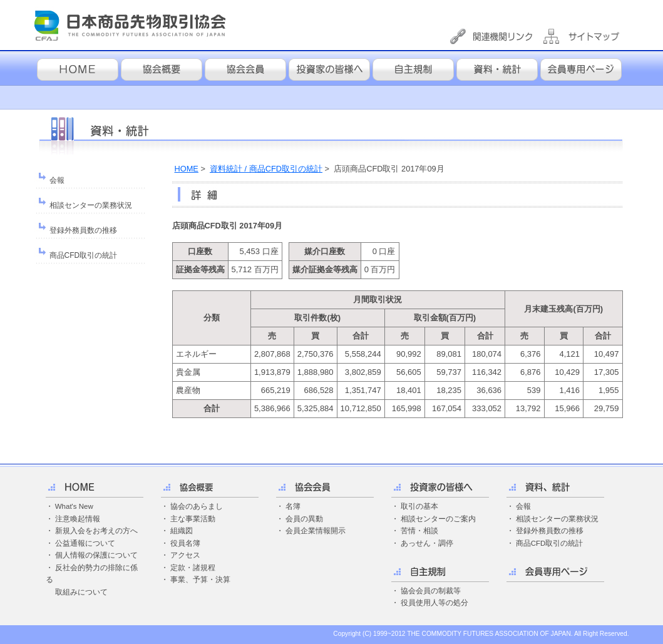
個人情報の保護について (96, 555)
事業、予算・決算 (200, 580)
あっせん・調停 (427, 543)
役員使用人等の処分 (434, 603)
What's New (74, 506)
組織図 (182, 531)
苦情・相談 (419, 531)
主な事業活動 (193, 519)
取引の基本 (419, 506)
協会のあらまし (197, 506)
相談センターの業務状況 (91, 205)
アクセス (185, 555)
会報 (57, 180)
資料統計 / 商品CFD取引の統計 (266, 169)
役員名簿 (185, 543)
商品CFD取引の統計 (84, 255)
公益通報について (85, 543)
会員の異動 (304, 519)
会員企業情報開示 (316, 531)
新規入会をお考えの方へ (96, 531)
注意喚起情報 (78, 519)
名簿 (293, 506)
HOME (187, 169)
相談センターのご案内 (438, 519)
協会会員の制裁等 (431, 591)
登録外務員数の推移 (83, 230)
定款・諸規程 (193, 568)
